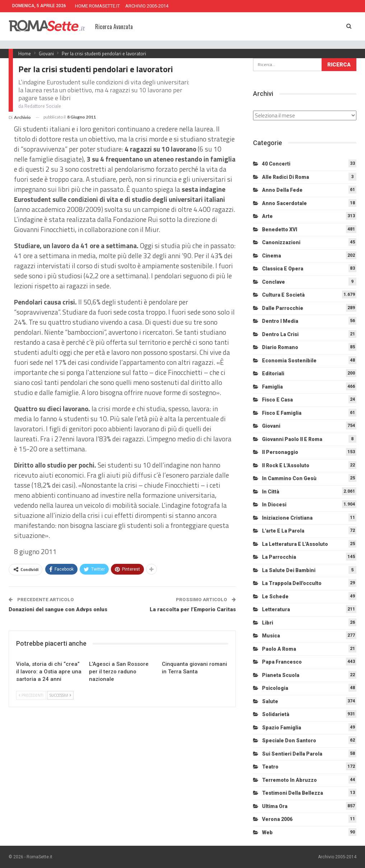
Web (267, 832)
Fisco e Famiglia (282, 413)
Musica (271, 636)
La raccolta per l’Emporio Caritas (193, 609)
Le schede (275, 597)
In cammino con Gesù (289, 478)
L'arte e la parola (283, 531)
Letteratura (276, 609)
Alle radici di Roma (286, 177)
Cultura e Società (283, 295)
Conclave (273, 282)
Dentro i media (280, 321)
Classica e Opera (283, 269)
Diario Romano (280, 347)
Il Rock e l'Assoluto (286, 465)
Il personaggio (280, 452)
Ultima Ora (275, 806)
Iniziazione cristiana (287, 518)
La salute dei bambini (289, 570)
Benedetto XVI (280, 229)
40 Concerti (276, 164)
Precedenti (31, 695)
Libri (268, 623)
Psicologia (275, 688)
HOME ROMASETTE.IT (97, 6)
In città (271, 492)
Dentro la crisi (280, 334)
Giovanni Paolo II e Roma (292, 439)
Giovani (271, 426)
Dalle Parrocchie (283, 308)
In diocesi (274, 505)
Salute (270, 701)
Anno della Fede (282, 190)
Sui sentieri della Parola (292, 754)
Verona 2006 (277, 819)
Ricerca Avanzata (114, 27)
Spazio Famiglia (282, 728)
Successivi (60, 695)
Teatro (270, 767)
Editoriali (273, 373)
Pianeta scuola (281, 675)
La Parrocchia (279, 557)
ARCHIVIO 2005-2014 (147, 6)
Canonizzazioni (281, 242)
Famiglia (272, 387)
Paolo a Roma (279, 649)
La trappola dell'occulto (292, 583)
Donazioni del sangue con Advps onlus (58, 609)
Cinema (272, 256)
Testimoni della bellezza (293, 793)
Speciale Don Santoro (289, 741)
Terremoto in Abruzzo (289, 780)
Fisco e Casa (277, 400)
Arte (267, 216)
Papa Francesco (282, 662)
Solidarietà (276, 714)
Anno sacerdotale (284, 203)
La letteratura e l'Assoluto (295, 544)
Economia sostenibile (289, 361)
